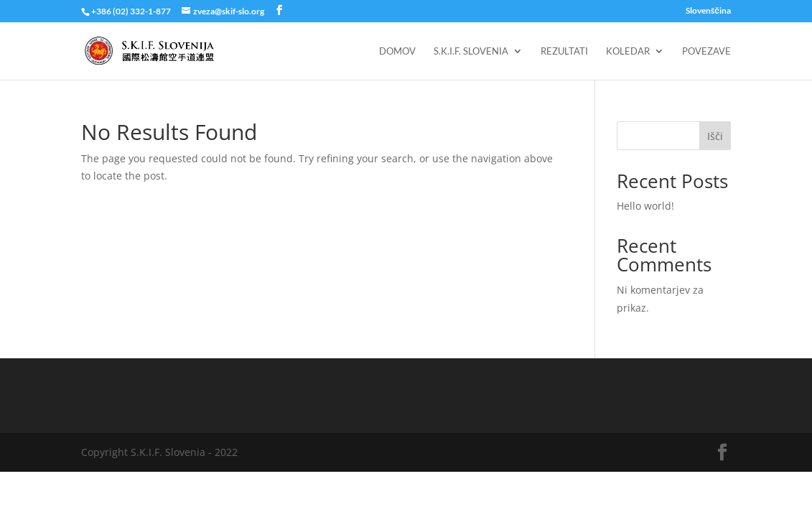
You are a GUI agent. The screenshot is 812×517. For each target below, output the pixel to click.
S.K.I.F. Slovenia (471, 51)
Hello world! (645, 206)
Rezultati (564, 51)
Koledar (628, 51)
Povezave (706, 51)
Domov (397, 51)
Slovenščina (708, 11)
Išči (715, 136)
